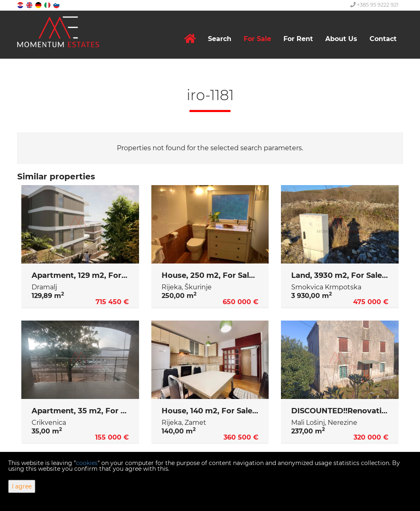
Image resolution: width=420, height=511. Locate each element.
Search (220, 39)
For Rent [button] (298, 39)
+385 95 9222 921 (374, 5)
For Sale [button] (257, 39)
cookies (87, 463)
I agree (22, 486)
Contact (383, 39)
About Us (341, 39)
